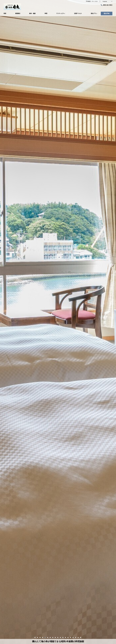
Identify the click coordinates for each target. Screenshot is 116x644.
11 (61, 637)
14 (68, 637)
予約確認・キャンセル (92, 1)
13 (66, 637)
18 (78, 637)
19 (81, 637)
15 (71, 637)
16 (73, 637)
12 (63, 637)
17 (76, 637)
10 (58, 637)
